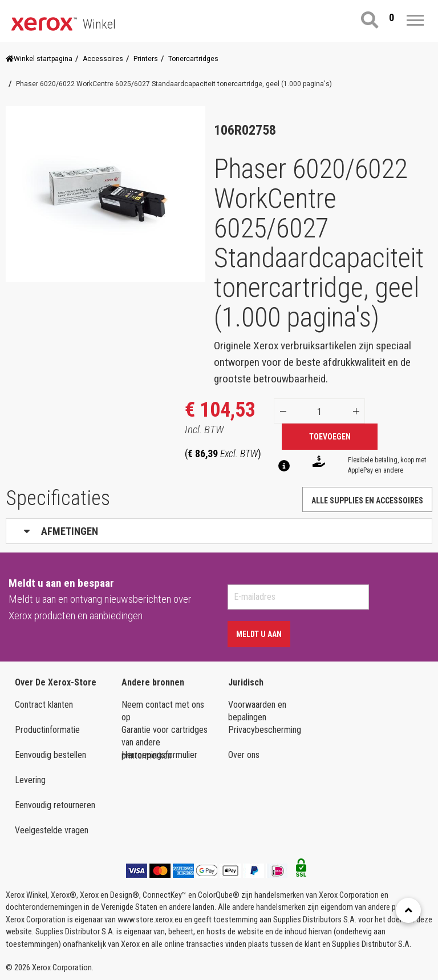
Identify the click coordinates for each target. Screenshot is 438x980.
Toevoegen (330, 437)
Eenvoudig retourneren (55, 805)
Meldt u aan (259, 634)
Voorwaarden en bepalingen (257, 711)
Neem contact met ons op (163, 711)
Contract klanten (44, 705)
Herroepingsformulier (159, 755)
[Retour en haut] (408, 910)
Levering (30, 780)
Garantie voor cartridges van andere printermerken (165, 737)
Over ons (244, 755)
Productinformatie (47, 730)
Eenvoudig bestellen (50, 755)
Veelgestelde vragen (52, 830)
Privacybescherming (265, 730)
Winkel (99, 24)
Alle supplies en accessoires (367, 501)
